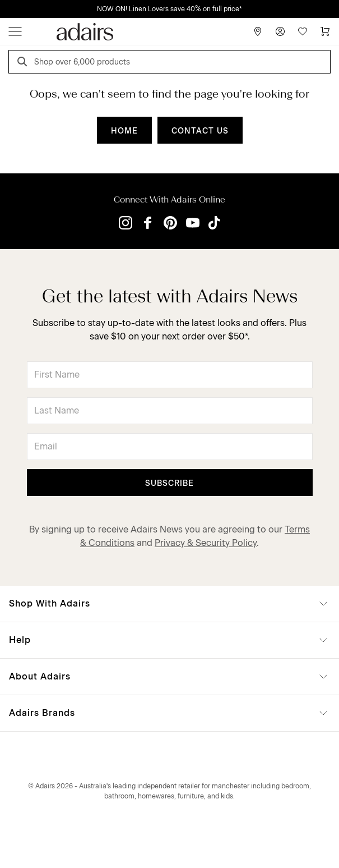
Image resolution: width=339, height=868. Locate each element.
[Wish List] (303, 31)
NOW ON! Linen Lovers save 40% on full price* (169, 9)
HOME (124, 131)
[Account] (280, 31)
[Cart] (325, 31)
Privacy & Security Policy (206, 543)
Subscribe (169, 483)
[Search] (24, 63)
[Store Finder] (258, 31)
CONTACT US (200, 131)
